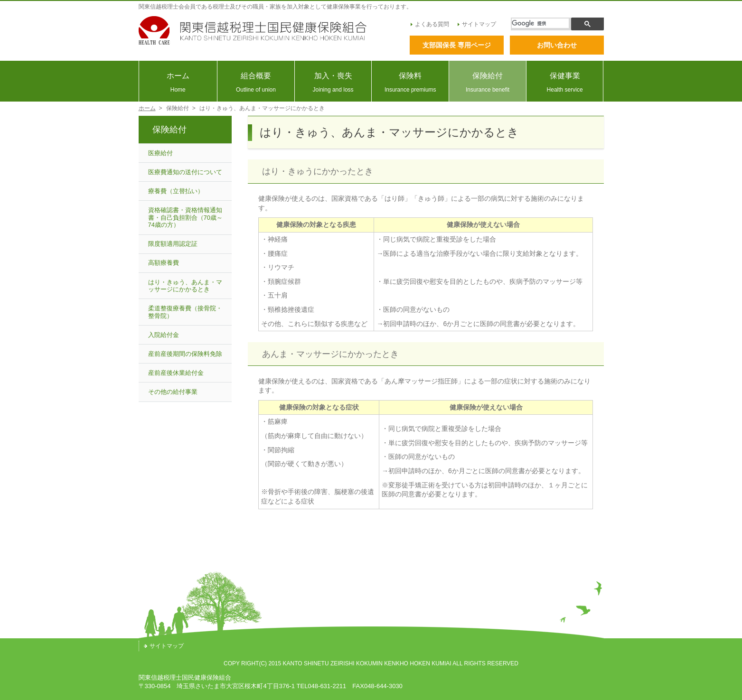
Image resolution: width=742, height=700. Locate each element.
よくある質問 (430, 24)
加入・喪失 (333, 82)
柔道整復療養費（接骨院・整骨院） (185, 312)
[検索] (540, 23)
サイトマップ (477, 24)
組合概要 (256, 82)
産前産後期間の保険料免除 (185, 354)
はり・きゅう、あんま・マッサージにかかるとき (185, 286)
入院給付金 (164, 335)
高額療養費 (164, 263)
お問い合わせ (557, 45)
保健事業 (565, 82)
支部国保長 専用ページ (457, 45)
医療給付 (160, 153)
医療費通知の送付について (185, 172)
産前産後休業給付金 (176, 373)
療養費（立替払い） (176, 191)
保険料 (410, 82)
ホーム (178, 82)
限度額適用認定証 (173, 244)
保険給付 (488, 82)
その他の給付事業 (173, 392)
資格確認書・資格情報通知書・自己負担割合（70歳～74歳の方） (185, 217)
